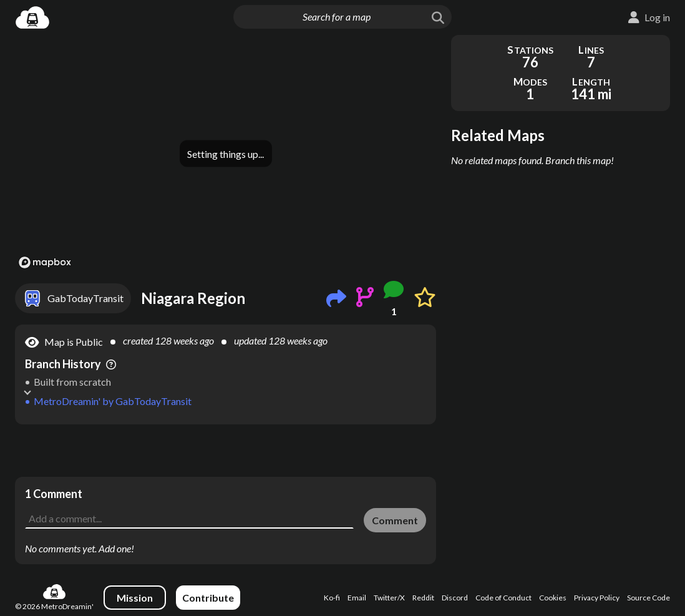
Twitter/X (389, 598)
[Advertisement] (226, 451)
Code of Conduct (503, 598)
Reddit (423, 598)
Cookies (553, 598)
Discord (455, 598)
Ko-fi (332, 598)
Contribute (208, 598)
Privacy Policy (597, 598)
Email (357, 598)
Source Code (649, 598)
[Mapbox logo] (45, 262)
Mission (135, 598)
